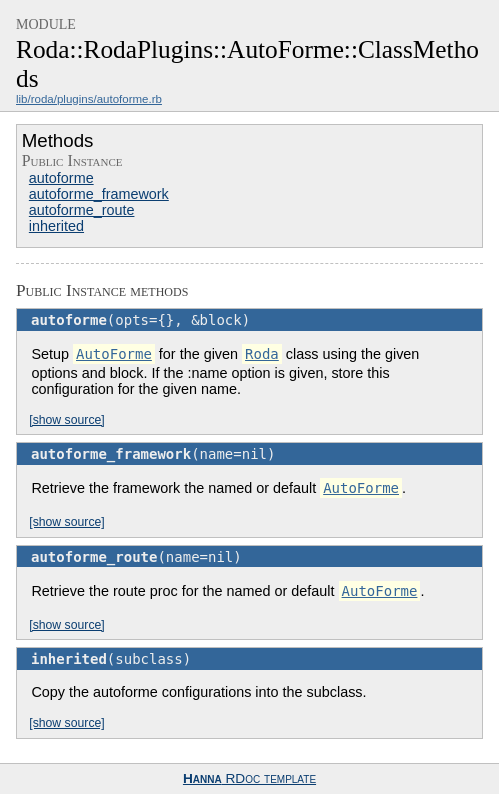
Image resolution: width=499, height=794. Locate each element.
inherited (56, 226)
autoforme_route (82, 210)
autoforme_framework (99, 194)
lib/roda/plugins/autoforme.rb (89, 99)
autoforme (61, 178)
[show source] (66, 420)
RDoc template (249, 778)
